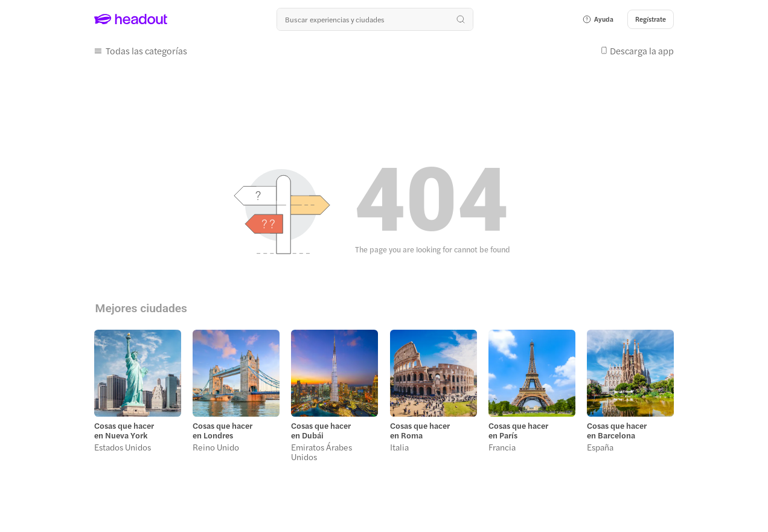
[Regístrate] (651, 19)
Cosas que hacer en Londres (222, 431)
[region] (384, 399)
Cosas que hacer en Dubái (321, 431)
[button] (598, 19)
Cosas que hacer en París (518, 431)
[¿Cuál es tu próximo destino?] (375, 19)
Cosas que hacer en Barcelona (617, 431)
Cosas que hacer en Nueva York (124, 431)
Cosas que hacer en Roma (420, 431)
